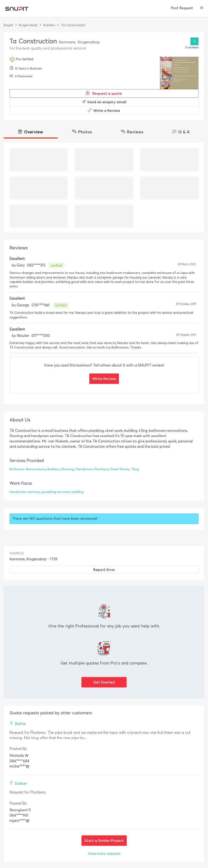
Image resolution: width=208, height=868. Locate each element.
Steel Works (120, 469)
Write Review (104, 379)
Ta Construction (73, 25)
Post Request (182, 8)
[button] (202, 8)
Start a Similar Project (104, 840)
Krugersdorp (28, 25)
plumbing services (56, 492)
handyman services (25, 492)
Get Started (104, 682)
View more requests (104, 854)
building (78, 492)
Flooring (68, 469)
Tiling (135, 469)
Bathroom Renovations (28, 469)
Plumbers (101, 469)
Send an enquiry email (104, 102)
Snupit (8, 25)
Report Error (104, 570)
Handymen (84, 469)
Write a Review (104, 110)
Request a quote (104, 93)
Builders (49, 25)
